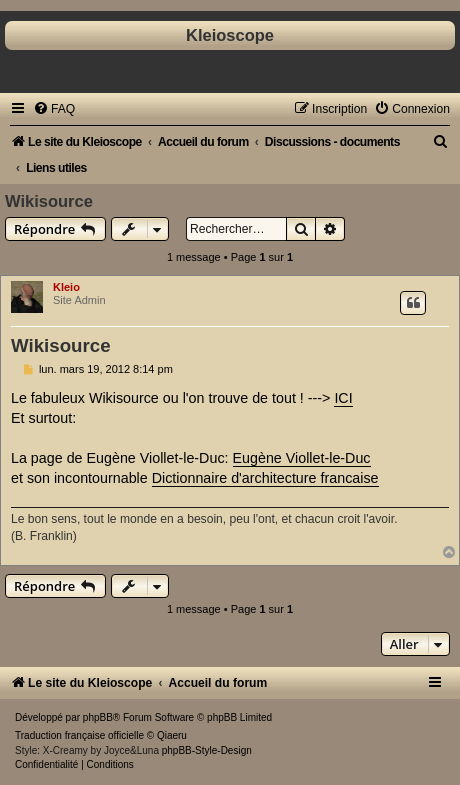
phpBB (98, 717)
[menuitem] (54, 109)
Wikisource (49, 201)
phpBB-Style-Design (207, 750)
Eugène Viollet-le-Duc (302, 458)
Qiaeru (172, 735)
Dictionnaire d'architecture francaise (265, 478)
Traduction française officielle (79, 735)
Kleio (66, 287)
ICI (343, 398)
